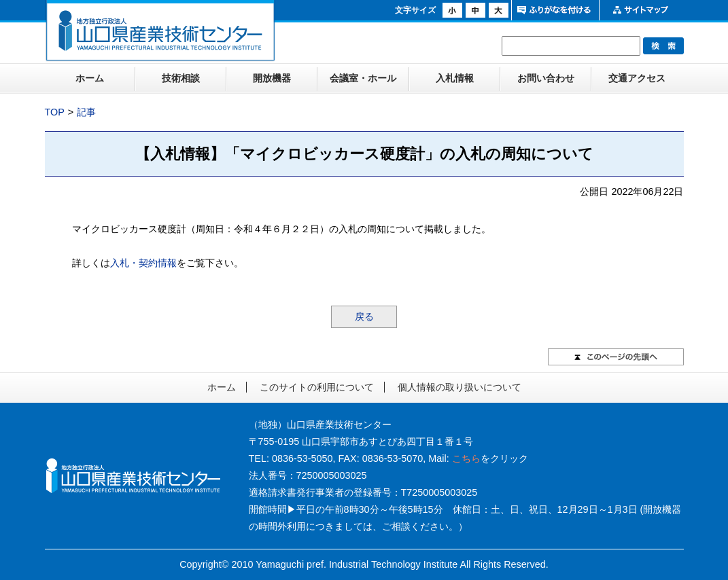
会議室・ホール (363, 78)
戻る (364, 316)
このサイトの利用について (317, 387)
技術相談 (181, 78)
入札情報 (455, 78)
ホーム (90, 78)
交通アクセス (637, 78)
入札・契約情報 (143, 263)
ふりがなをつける (554, 10)
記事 (86, 112)
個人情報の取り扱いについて (460, 387)
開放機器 (272, 78)
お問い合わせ (546, 78)
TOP (55, 112)
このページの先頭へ (616, 357)
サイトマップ (641, 10)
